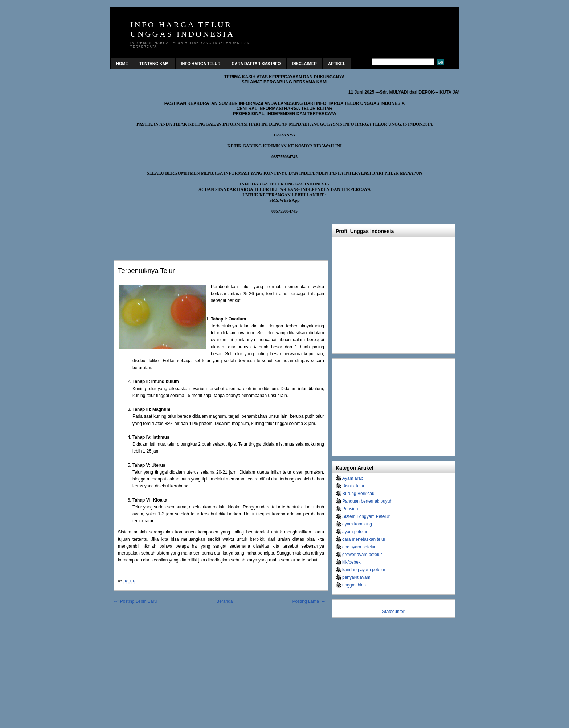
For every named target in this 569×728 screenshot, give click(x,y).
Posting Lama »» (309, 601)
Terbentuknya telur (146, 271)
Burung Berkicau (358, 494)
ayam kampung (357, 524)
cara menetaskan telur (364, 539)
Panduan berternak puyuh (367, 501)
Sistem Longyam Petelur (366, 516)
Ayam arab (353, 478)
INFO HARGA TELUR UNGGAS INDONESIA (182, 29)
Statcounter (393, 612)
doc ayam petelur (359, 547)
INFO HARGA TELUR (201, 64)
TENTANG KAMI (155, 64)
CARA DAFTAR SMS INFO (256, 64)
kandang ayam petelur (364, 570)
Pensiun (350, 509)
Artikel (337, 64)
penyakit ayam (356, 577)
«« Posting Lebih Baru (135, 601)
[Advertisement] (199, 235)
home (122, 64)
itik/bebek (351, 562)
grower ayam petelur (362, 555)
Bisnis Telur (353, 486)
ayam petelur (355, 532)
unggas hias (354, 585)
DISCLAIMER (304, 64)
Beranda (224, 601)
